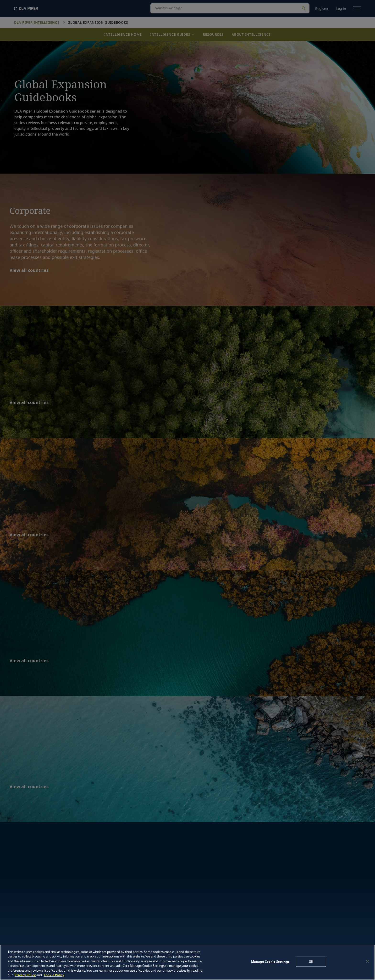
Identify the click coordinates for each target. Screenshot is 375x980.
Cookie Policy (54, 975)
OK (311, 962)
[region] (187, 962)
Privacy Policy (25, 975)
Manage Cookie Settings (270, 962)
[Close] (367, 962)
